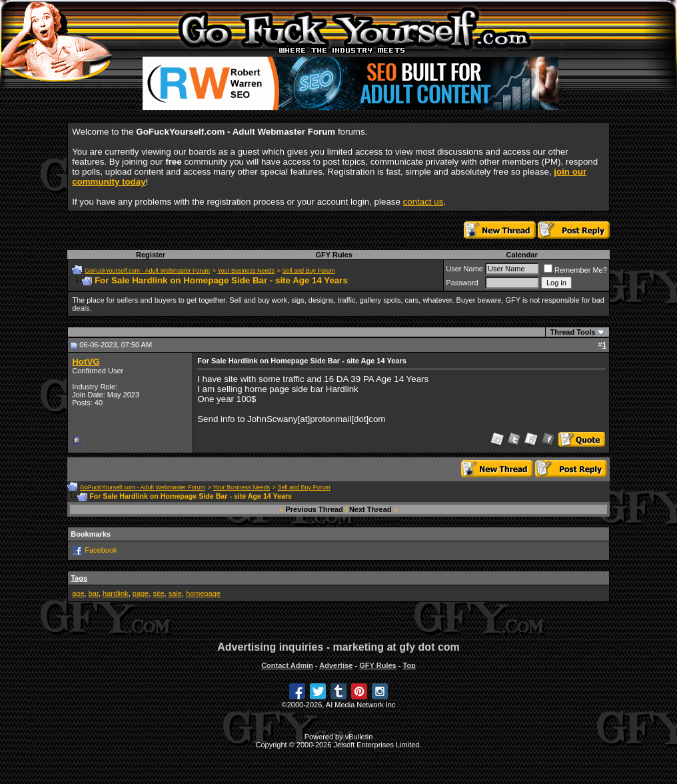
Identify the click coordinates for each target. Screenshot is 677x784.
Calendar (522, 255)
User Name (464, 269)
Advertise (336, 665)
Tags (79, 578)
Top (409, 665)
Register (151, 255)
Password (462, 283)
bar (94, 593)
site (158, 593)
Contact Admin (287, 665)
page (141, 593)
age (78, 593)
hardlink (116, 593)
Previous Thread (315, 509)
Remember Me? (575, 270)
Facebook (101, 550)
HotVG (86, 362)
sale (175, 593)
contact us (423, 202)
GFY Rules (334, 255)
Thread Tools (572, 332)
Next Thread (370, 509)
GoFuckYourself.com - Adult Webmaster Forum (147, 271)
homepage (203, 593)
